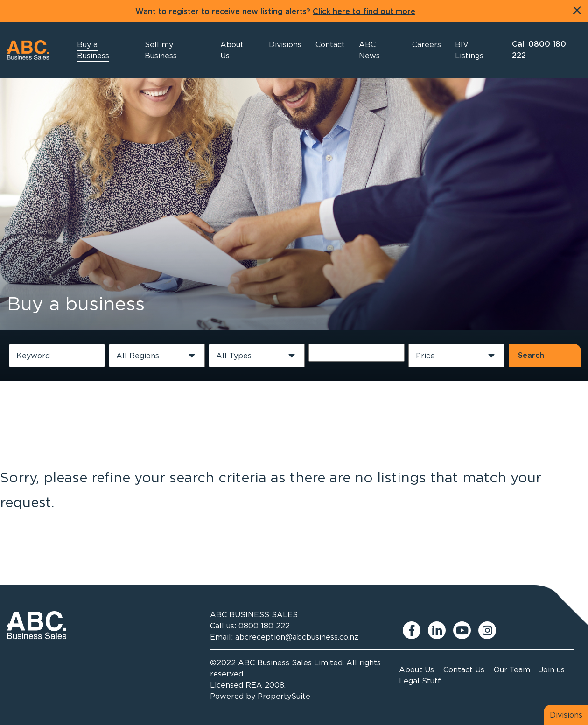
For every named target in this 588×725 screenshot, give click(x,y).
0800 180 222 (264, 626)
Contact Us (464, 669)
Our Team (512, 669)
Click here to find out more (364, 12)
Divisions (566, 715)
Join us (552, 669)
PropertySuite (284, 696)
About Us (416, 669)
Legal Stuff (420, 681)
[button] (237, 50)
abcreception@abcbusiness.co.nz (297, 637)
